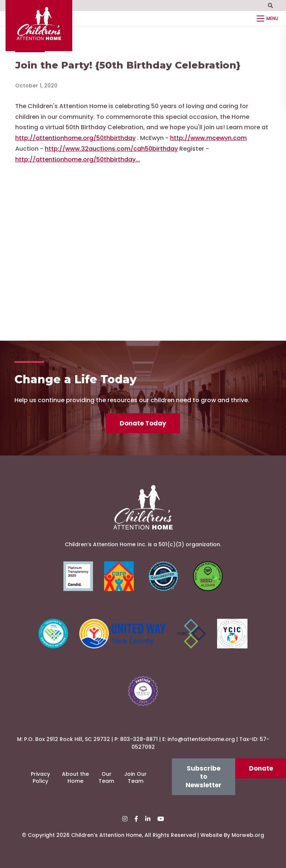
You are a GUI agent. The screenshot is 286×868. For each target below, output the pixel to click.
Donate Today (143, 423)
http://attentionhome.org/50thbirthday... (78, 159)
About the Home (75, 777)
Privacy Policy (40, 777)
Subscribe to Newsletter (204, 777)
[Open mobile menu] (269, 19)
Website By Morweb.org (232, 835)
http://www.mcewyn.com (208, 138)
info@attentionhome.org (201, 739)
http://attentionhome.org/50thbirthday (75, 138)
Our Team (106, 777)
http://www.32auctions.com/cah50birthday (111, 149)
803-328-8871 (139, 739)
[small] (125, 819)
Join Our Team (135, 777)
